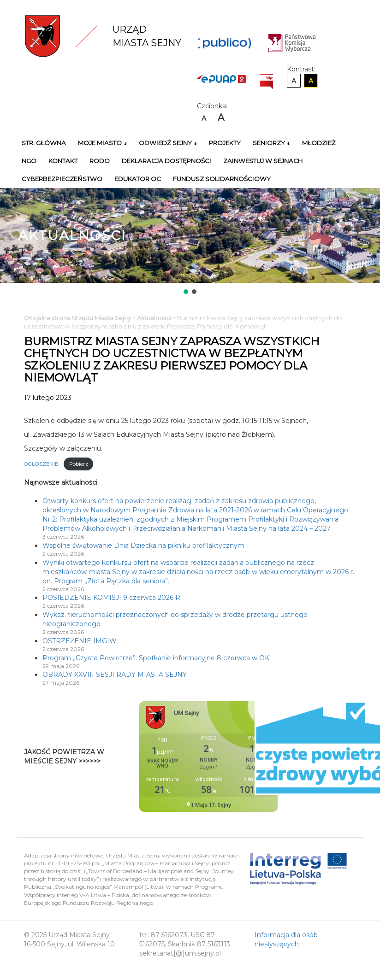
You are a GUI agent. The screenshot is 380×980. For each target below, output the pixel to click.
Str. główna (44, 143)
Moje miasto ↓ (102, 143)
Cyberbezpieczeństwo (62, 179)
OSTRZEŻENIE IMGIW (80, 641)
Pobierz (79, 464)
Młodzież (319, 143)
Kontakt (63, 161)
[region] (190, 242)
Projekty (225, 143)
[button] (186, 292)
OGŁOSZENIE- (42, 464)
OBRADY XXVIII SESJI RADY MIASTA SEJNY (115, 675)
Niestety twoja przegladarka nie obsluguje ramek (232, 757)
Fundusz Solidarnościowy (222, 179)
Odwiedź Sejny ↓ (168, 143)
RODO (100, 161)
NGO (29, 161)
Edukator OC (138, 179)
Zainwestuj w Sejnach (263, 161)
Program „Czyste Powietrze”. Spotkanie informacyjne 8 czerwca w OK (156, 658)
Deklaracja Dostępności (166, 161)
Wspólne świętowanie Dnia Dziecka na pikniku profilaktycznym (143, 546)
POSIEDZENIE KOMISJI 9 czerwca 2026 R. (112, 598)
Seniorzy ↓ (271, 143)
